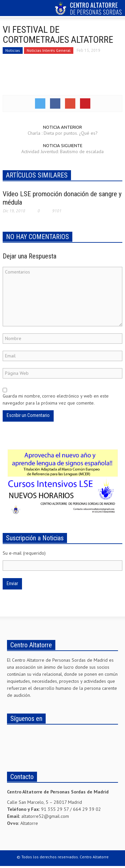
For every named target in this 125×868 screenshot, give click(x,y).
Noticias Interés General (49, 50)
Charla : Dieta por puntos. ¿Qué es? (63, 133)
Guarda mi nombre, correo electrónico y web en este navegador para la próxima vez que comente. (56, 399)
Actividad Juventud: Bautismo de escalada (62, 151)
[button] (25, 9)
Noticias (13, 50)
